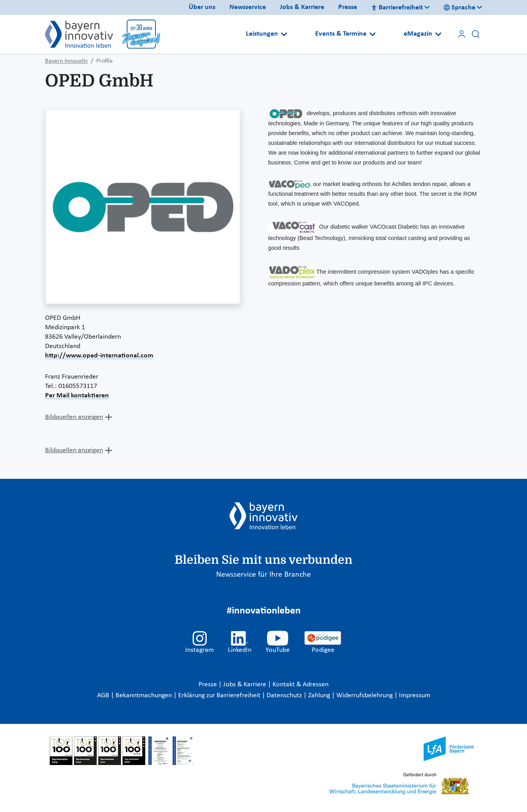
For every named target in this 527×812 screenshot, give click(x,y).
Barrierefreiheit (397, 8)
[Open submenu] (284, 34)
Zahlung (320, 696)
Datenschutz (285, 696)
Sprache (459, 8)
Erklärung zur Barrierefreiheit (220, 696)
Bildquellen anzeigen (74, 417)
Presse (348, 7)
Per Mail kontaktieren (77, 396)
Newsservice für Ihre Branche (263, 575)
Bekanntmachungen (144, 696)
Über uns (202, 7)
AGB (104, 696)
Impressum (415, 696)
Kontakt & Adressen (300, 685)
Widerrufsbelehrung (365, 696)
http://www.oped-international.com (99, 356)
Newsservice (248, 7)
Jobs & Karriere (302, 7)
